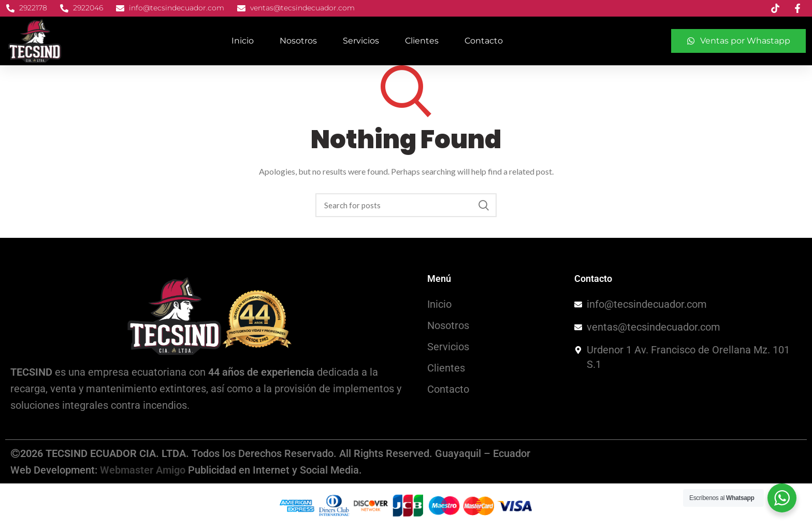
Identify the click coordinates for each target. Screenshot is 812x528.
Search (484, 205)
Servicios (361, 41)
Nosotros (298, 41)
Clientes (422, 41)
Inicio (243, 41)
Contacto (484, 41)
